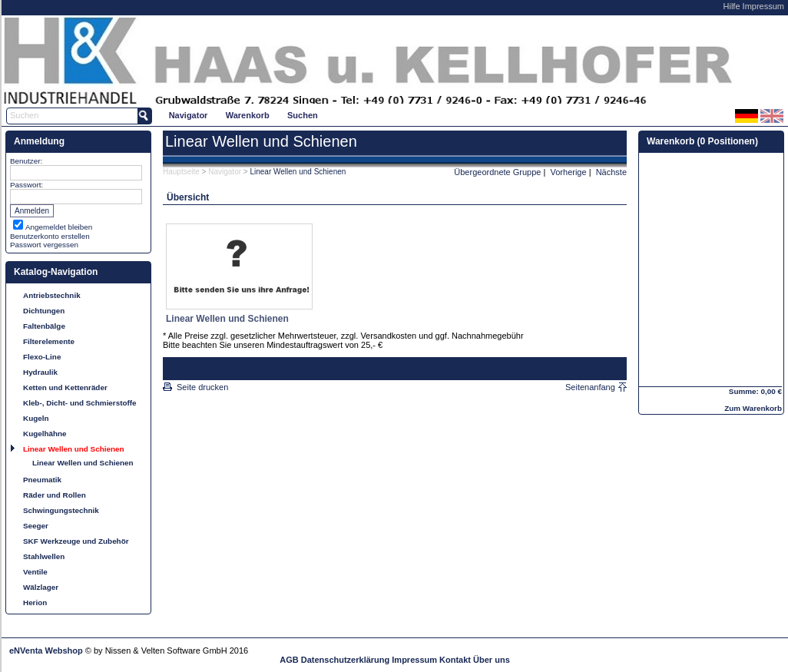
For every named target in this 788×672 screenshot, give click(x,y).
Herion (35, 602)
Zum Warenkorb (753, 408)
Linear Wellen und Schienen (74, 449)
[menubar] (243, 115)
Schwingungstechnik (61, 510)
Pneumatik (42, 480)
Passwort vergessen (44, 245)
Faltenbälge (44, 326)
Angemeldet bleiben (59, 227)
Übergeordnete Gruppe (497, 172)
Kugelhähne (45, 434)
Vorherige (569, 172)
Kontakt (455, 660)
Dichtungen (44, 311)
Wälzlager (41, 587)
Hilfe (732, 6)
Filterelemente (49, 341)
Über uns (492, 660)
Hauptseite (181, 172)
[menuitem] (188, 115)
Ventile (35, 572)
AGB (289, 660)
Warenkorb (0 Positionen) (702, 141)
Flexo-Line (42, 357)
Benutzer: (26, 161)
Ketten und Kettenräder (65, 387)
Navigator (189, 115)
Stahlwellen (44, 556)
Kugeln (36, 418)
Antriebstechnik (52, 295)
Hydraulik (40, 372)
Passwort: (26, 185)
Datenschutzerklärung (346, 660)
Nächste (611, 172)
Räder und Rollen (55, 495)
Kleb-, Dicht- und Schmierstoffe (80, 403)
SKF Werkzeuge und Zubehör (76, 541)
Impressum (763, 6)
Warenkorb (248, 115)
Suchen (303, 115)
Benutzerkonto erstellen (50, 236)
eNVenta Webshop (46, 650)
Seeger (36, 526)
